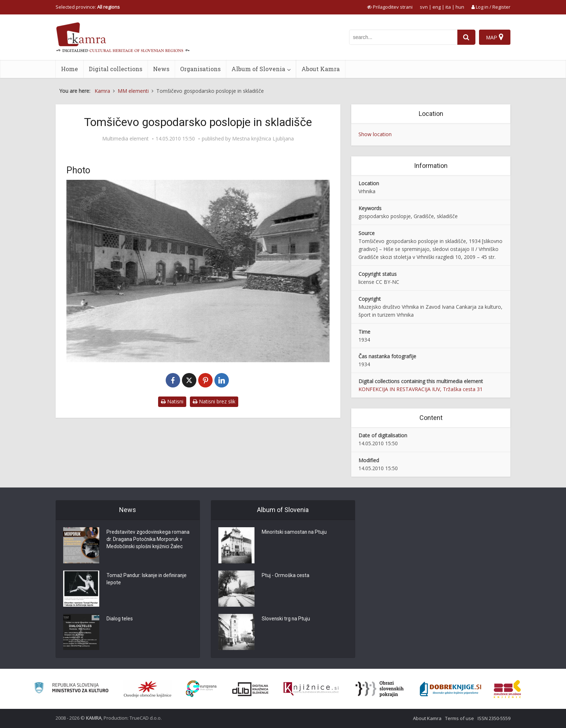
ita (448, 7)
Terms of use (460, 718)
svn (424, 7)
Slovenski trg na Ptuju (286, 619)
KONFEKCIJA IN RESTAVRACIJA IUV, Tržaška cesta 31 (421, 389)
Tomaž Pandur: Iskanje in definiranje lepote (147, 580)
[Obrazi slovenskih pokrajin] (380, 689)
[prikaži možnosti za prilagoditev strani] (390, 7)
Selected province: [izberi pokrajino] (88, 7)
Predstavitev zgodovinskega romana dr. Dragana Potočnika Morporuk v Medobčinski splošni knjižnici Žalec (148, 540)
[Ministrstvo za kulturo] (71, 689)
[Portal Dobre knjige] (450, 689)
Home (69, 69)
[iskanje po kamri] (403, 37)
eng (437, 7)
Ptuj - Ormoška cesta (286, 576)
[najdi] (466, 37)
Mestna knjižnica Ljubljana (263, 139)
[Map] (495, 37)
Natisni (172, 401)
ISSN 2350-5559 (494, 718)
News (161, 69)
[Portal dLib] (251, 689)
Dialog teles (120, 619)
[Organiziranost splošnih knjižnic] (148, 689)
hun (460, 7)
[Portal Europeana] (201, 689)
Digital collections (116, 69)
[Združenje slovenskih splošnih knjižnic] (311, 689)
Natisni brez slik (214, 401)
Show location (375, 134)
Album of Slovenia (258, 69)
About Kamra (321, 69)
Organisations (200, 69)
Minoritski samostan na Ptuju (295, 533)
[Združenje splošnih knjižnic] (507, 689)
